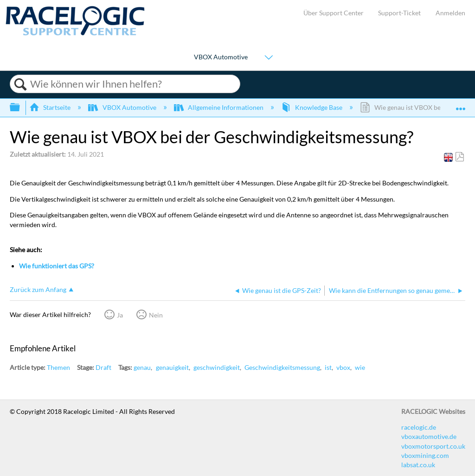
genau (142, 367)
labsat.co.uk (418, 465)
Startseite (51, 107)
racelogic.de (419, 427)
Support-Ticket (399, 13)
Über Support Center (334, 13)
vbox (343, 367)
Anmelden (450, 13)
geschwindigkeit (217, 367)
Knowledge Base (312, 107)
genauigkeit (172, 367)
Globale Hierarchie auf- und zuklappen (21, 108)
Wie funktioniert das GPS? (57, 266)
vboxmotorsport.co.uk (433, 446)
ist (328, 367)
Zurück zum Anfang (38, 289)
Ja (120, 315)
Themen (58, 367)
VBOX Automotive (221, 57)
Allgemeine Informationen (219, 107)
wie (360, 367)
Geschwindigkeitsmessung (282, 367)
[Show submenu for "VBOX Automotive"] (269, 58)
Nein (156, 315)
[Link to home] (75, 33)
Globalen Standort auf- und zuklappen (461, 105)
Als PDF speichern (459, 157)
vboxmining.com (425, 455)
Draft (103, 367)
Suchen (20, 84)
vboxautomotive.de (429, 436)
